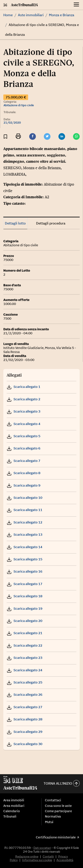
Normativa (53, 816)
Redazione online (27, 856)
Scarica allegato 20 (24, 621)
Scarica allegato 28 (24, 719)
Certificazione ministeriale (56, 837)
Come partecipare (58, 811)
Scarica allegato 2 (23, 399)
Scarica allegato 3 (23, 411)
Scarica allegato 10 (24, 498)
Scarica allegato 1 (23, 387)
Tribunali (10, 816)
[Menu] (76, 5)
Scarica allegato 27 (24, 707)
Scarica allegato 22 (24, 645)
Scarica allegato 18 (24, 596)
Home (8, 15)
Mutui (49, 822)
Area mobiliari (14, 806)
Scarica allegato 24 (24, 670)
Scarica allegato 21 (24, 633)
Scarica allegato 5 (23, 436)
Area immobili (14, 800)
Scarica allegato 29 (24, 732)
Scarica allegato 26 (24, 695)
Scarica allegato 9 (23, 485)
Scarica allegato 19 (24, 608)
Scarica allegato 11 (24, 510)
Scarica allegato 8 (23, 473)
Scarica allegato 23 (24, 658)
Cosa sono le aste (58, 806)
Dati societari (42, 848)
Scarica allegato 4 (23, 424)
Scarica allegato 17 (24, 584)
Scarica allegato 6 (23, 448)
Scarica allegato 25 (24, 682)
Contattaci (53, 800)
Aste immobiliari (31, 15)
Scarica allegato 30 (24, 744)
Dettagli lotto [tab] (15, 223)
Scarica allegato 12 (24, 522)
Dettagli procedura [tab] (51, 223)
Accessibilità (65, 860)
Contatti (48, 856)
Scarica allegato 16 (24, 571)
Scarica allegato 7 (23, 461)
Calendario (12, 811)
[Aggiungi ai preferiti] (5, 137)
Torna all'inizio (62, 784)
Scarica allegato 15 (24, 559)
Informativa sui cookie (37, 860)
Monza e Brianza (62, 15)
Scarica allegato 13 (24, 534)
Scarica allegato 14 (24, 547)
